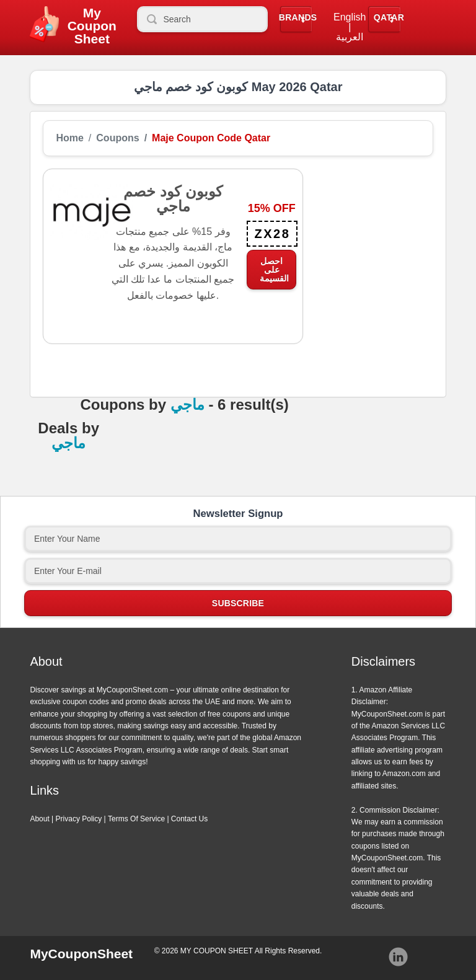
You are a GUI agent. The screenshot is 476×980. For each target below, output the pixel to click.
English (350, 17)
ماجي (187, 405)
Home (69, 138)
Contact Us (189, 819)
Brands (298, 18)
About (39, 819)
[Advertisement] (368, 231)
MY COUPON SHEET (217, 951)
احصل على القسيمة (274, 270)
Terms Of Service (136, 819)
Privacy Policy (79, 819)
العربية (350, 37)
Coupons (117, 138)
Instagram (399, 957)
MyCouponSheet (81, 954)
